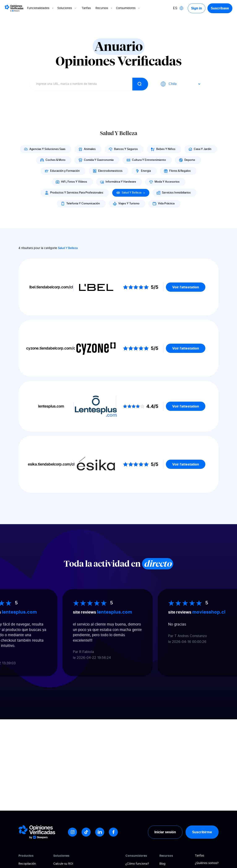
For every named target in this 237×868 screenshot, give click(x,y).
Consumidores (128, 8)
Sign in (197, 8)
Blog (162, 864)
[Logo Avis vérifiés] (14, 8)
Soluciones (67, 8)
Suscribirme (202, 832)
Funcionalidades (41, 8)
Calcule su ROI (63, 864)
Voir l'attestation (186, 287)
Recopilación (27, 864)
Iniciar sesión (165, 832)
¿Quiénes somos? (207, 863)
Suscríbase (220, 8)
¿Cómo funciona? (137, 864)
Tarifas (86, 8)
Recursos (104, 8)
